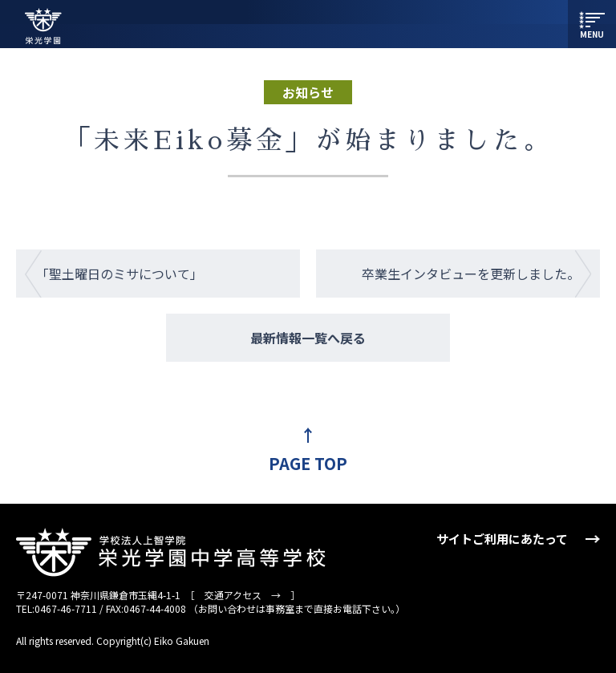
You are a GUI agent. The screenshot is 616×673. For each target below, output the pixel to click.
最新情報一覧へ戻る (308, 338)
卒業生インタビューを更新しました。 (471, 274)
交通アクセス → (243, 595)
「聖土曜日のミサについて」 (120, 274)
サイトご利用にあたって (502, 539)
